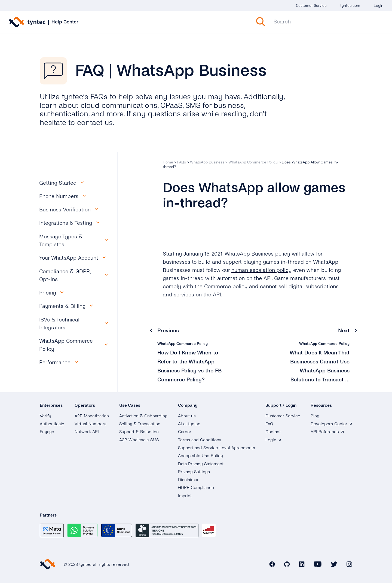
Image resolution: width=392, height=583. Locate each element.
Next (344, 331)
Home (168, 162)
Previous (168, 331)
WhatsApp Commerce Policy (253, 162)
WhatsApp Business (207, 162)
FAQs (182, 162)
